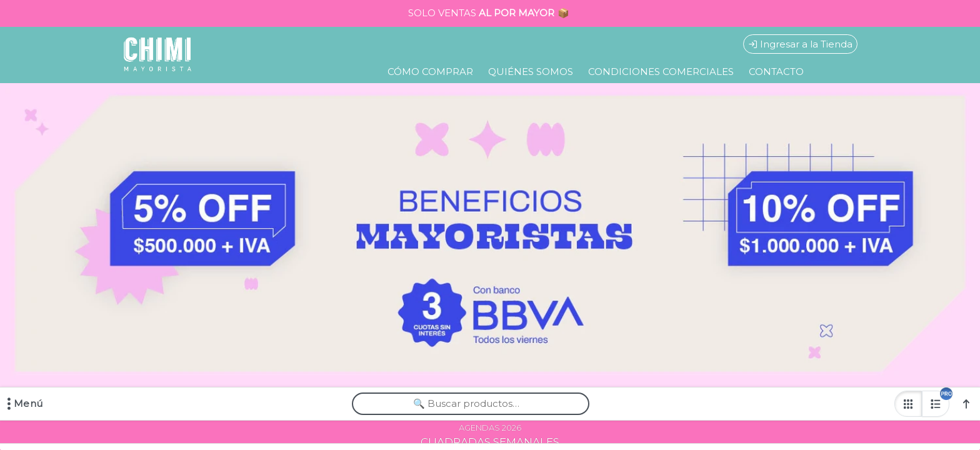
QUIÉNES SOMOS (531, 72)
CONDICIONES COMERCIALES (661, 72)
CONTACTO (776, 72)
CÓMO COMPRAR (430, 72)
